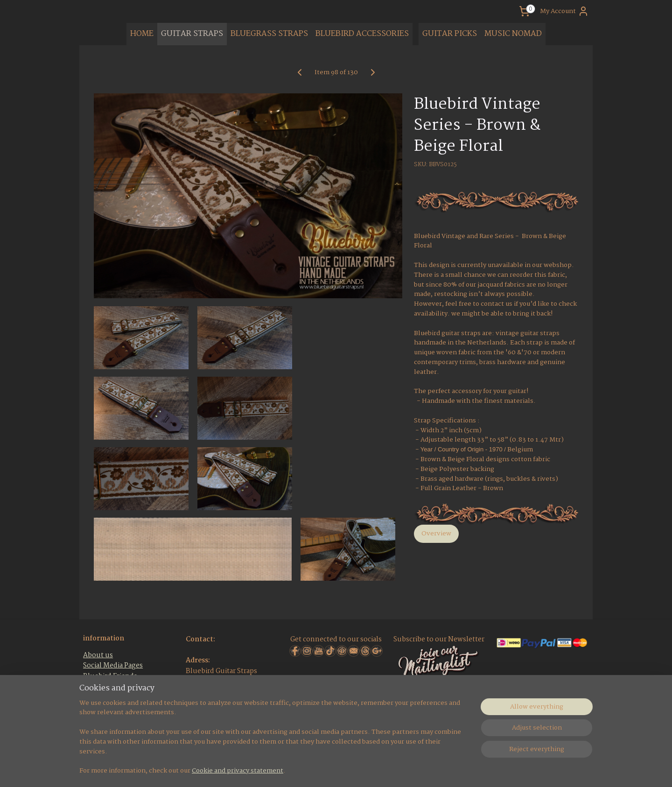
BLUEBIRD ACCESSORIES (362, 34)
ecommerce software (369, 770)
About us (98, 655)
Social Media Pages (113, 666)
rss (333, 770)
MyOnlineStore (451, 770)
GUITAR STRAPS (192, 34)
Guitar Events (105, 687)
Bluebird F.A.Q (107, 697)
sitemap (314, 770)
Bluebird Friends (110, 676)
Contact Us (101, 718)
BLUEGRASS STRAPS (269, 34)
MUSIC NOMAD (513, 34)
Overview (436, 534)
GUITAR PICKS (450, 34)
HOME (142, 34)
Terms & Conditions (115, 708)
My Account (564, 11)
